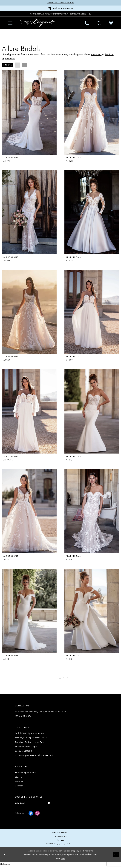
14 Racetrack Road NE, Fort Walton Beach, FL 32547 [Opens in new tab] (41, 713)
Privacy (61, 842)
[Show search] (99, 25)
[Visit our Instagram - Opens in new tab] (37, 815)
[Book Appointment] (60, 9)
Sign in (18, 778)
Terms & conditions (60, 835)
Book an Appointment (26, 774)
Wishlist (19, 783)
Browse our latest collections (60, 3)
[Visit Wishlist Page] (111, 25)
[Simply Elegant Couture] (37, 24)
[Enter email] (35, 805)
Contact (19, 787)
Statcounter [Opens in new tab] (6, 866)
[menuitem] (10, 24)
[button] (10, 24)
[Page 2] (64, 679)
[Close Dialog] (5, 857)
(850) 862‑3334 (23, 718)
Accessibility (61, 838)
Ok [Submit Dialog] (116, 857)
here (63, 860)
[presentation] (29, 114)
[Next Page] (68, 679)
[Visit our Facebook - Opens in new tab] (31, 815)
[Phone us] (87, 25)
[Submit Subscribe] (53, 805)
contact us (96, 56)
